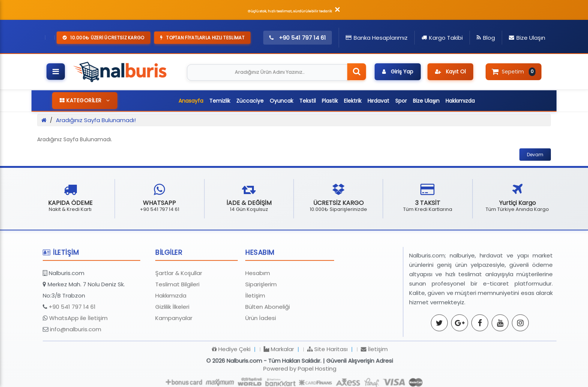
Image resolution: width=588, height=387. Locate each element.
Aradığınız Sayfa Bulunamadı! (96, 120)
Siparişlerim (261, 318)
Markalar (279, 383)
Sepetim (514, 72)
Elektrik (353, 101)
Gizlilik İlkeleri (172, 340)
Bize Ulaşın (426, 101)
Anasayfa (191, 101)
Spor (401, 101)
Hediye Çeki (231, 383)
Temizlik (220, 101)
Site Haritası (327, 383)
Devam (535, 155)
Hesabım (258, 307)
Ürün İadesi (261, 352)
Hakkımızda (460, 101)
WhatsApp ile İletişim (78, 352)
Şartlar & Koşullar (179, 307)
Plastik (330, 101)
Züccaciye (250, 101)
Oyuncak (281, 101)
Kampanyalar (174, 352)
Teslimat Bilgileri (177, 318)
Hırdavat (378, 101)
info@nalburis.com (76, 363)
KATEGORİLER (85, 100)
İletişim (255, 329)
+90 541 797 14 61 (72, 340)
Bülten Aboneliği (268, 340)
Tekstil (307, 101)
